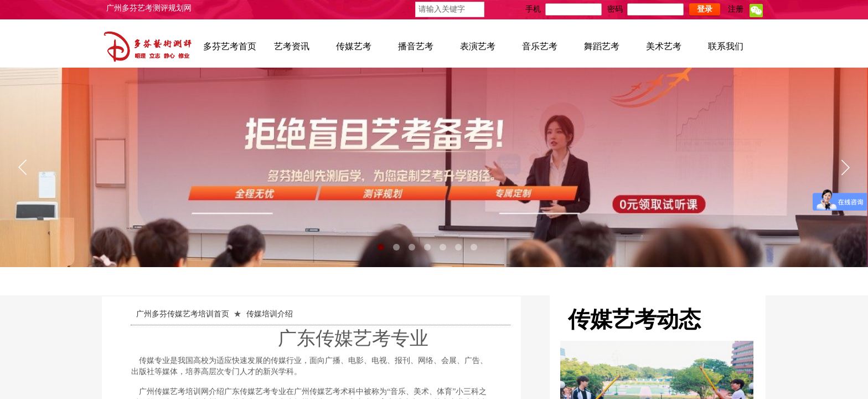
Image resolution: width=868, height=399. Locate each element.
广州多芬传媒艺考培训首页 (183, 314)
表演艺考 (478, 46)
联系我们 (726, 46)
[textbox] (450, 9)
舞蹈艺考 (602, 46)
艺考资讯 (292, 46)
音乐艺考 (540, 46)
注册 (736, 9)
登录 (705, 9)
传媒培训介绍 (270, 314)
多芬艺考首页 (230, 46)
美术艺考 (664, 46)
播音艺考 (416, 46)
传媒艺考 (354, 46)
